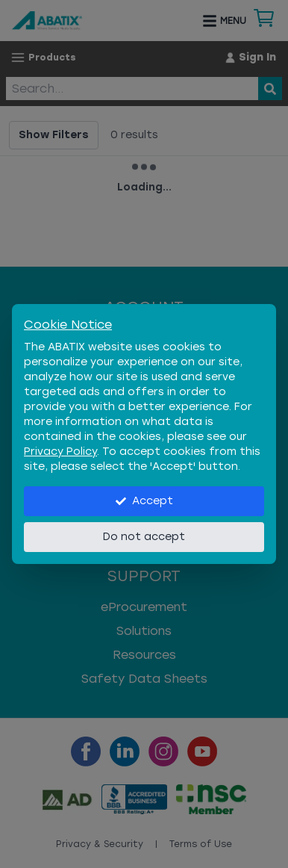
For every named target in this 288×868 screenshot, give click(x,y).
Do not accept (144, 537)
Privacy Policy (60, 452)
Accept (144, 501)
